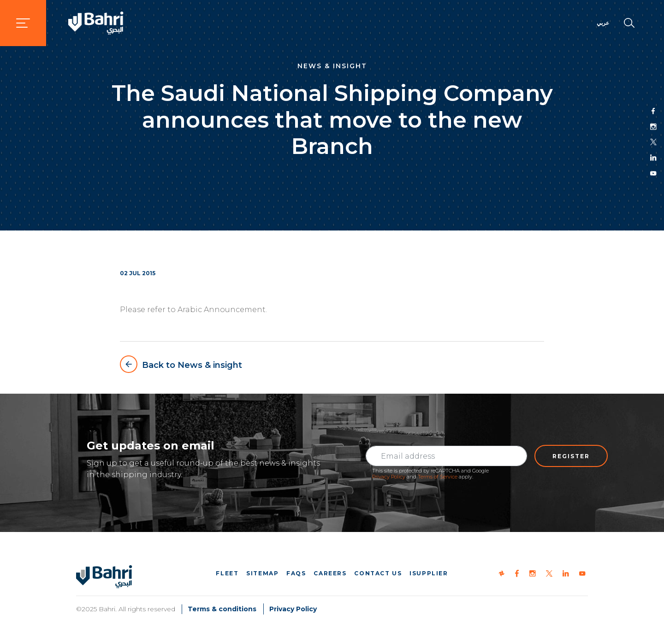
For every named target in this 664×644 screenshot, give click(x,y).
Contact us (378, 573)
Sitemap (262, 573)
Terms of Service (438, 477)
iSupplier (429, 573)
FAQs (296, 573)
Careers (330, 573)
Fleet (227, 573)
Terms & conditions (222, 609)
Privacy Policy (389, 477)
